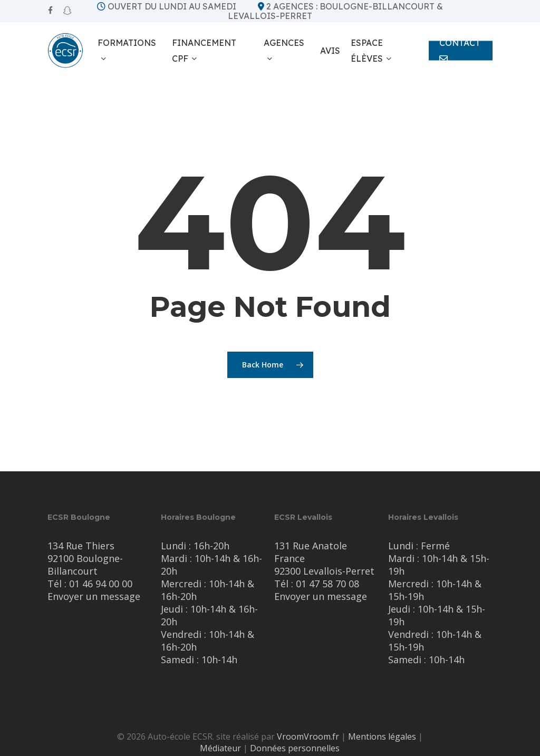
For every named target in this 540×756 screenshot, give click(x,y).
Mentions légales (382, 736)
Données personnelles (295, 748)
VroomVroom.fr (308, 736)
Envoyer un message (94, 596)
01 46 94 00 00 (101, 584)
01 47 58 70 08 (327, 584)
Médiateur (220, 748)
